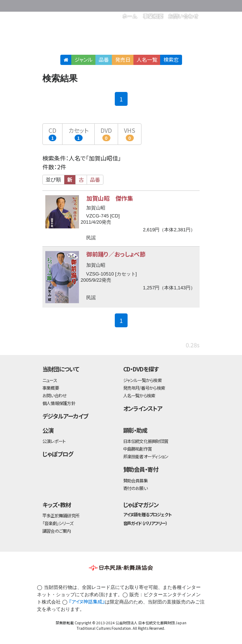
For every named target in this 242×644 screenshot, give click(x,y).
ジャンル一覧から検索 (142, 380)
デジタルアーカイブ (65, 416)
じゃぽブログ (58, 454)
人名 (147, 59)
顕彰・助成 (135, 430)
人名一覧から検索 (139, 395)
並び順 (53, 180)
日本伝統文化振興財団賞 (146, 441)
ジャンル (84, 59)
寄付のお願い (135, 488)
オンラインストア (143, 408)
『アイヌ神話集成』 (87, 601)
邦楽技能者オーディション (146, 456)
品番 (104, 59)
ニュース (50, 380)
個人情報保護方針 (59, 403)
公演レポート (54, 441)
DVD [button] (106, 134)
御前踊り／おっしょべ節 (116, 254)
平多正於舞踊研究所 (61, 515)
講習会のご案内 (57, 531)
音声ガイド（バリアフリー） (145, 523)
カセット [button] (78, 134)
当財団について (61, 369)
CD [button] (52, 134)
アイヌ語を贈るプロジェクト (147, 514)
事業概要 (51, 388)
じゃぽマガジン (141, 505)
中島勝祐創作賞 (138, 449)
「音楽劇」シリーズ (58, 523)
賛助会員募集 (135, 480)
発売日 (123, 59)
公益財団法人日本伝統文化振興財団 (82, 5)
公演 (48, 430)
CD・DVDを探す (141, 369)
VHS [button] (130, 134)
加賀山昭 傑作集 (110, 198)
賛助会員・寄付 (141, 469)
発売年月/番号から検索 (144, 388)
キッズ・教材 (57, 505)
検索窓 (171, 59)
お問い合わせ (54, 395)
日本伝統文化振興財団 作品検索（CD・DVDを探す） (121, 38)
